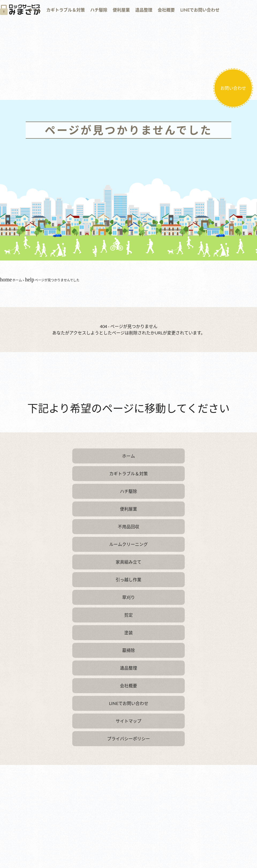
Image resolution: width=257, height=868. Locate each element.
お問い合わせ (233, 88)
